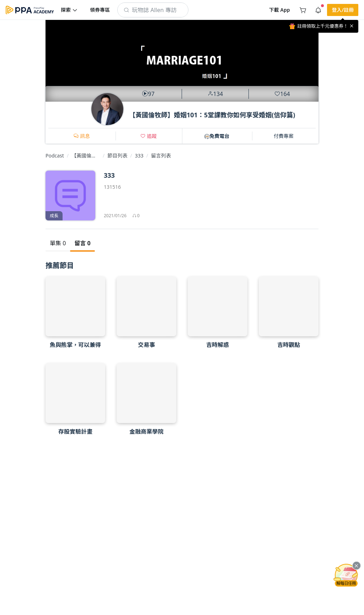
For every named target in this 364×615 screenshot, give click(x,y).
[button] (69, 10)
